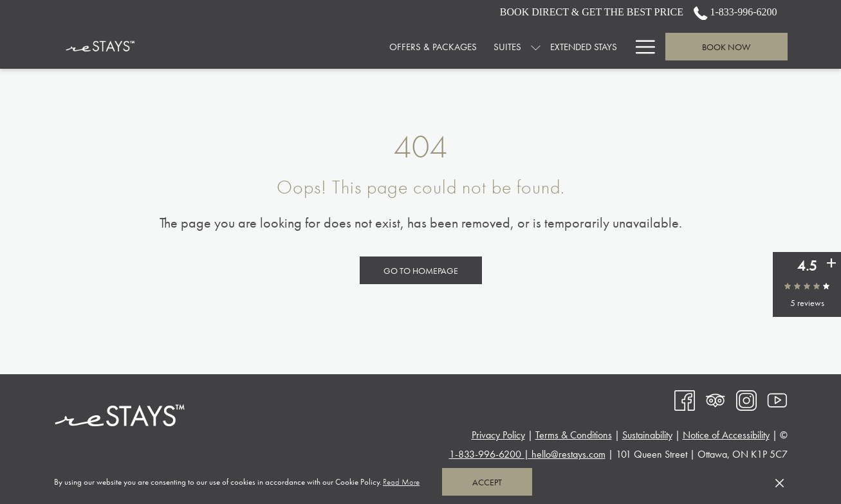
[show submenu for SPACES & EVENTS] (620, 47)
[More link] (641, 47)
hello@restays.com (568, 454)
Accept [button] (487, 482)
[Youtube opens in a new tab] (777, 399)
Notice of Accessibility (726, 435)
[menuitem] (331, 47)
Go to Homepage (421, 271)
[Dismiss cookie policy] (780, 482)
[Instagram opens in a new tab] (746, 399)
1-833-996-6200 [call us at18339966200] (735, 12)
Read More (402, 482)
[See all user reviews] (831, 263)
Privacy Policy (498, 435)
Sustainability (647, 435)
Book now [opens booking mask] (726, 47)
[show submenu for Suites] (434, 47)
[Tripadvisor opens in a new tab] (716, 399)
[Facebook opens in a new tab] (685, 399)
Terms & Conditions (574, 435)
